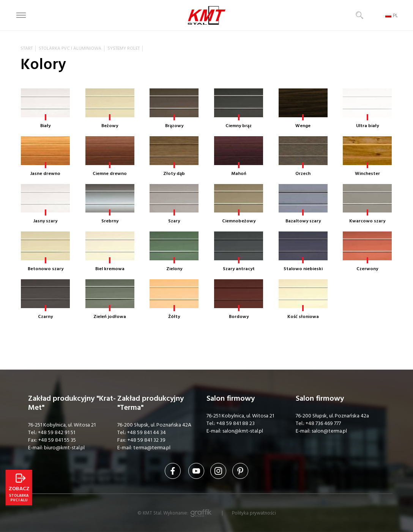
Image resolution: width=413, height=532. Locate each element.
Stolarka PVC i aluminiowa (70, 48)
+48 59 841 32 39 (147, 440)
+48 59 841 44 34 (147, 433)
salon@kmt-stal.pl (243, 431)
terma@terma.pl (152, 448)
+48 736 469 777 (323, 423)
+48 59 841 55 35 (57, 440)
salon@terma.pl (329, 431)
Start (27, 48)
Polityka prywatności (254, 513)
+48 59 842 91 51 (57, 433)
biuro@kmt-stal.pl (64, 448)
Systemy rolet (124, 48)
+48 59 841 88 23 (236, 423)
